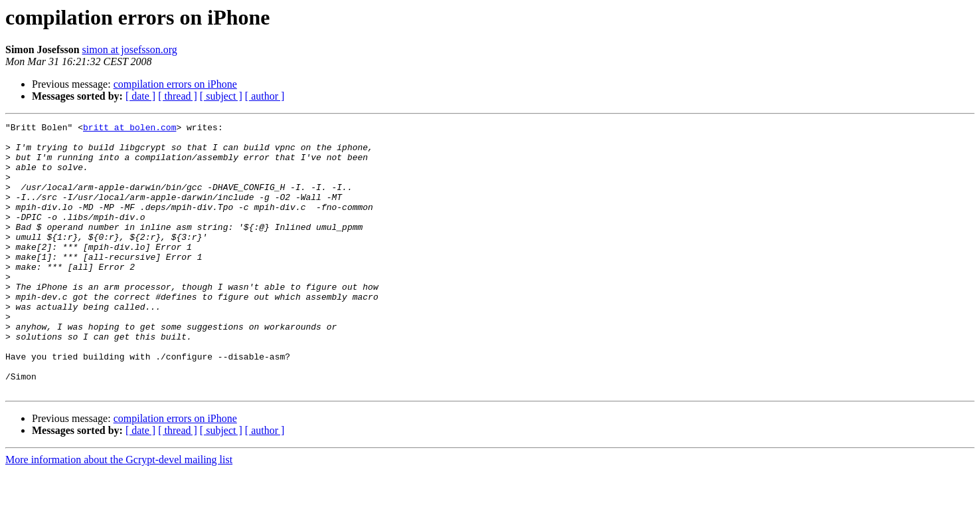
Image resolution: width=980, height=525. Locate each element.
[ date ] (140, 96)
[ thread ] (178, 96)
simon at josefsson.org (130, 50)
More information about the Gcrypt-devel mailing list (119, 513)
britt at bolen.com (129, 129)
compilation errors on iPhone (175, 84)
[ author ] (265, 96)
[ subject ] (221, 96)
